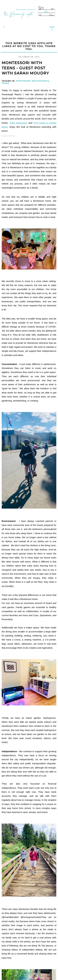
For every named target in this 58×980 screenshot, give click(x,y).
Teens (5, 83)
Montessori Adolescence (32, 81)
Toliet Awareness (18, 123)
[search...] (52, 29)
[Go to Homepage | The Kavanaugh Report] (29, 20)
